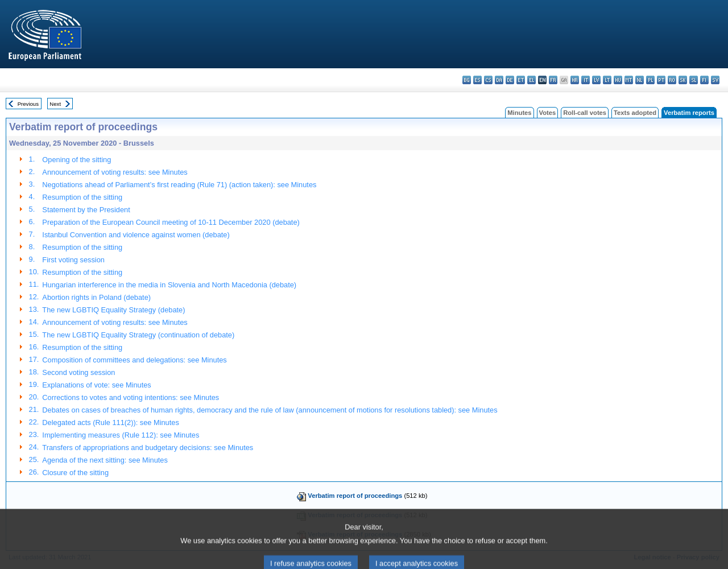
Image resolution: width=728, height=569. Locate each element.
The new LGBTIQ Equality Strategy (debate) (113, 310)
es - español (477, 80)
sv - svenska (715, 80)
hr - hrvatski (575, 80)
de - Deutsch (510, 80)
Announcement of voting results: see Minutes (115, 172)
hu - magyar (618, 80)
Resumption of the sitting (82, 197)
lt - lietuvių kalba (607, 80)
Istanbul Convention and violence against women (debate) (136, 235)
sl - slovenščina (694, 80)
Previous (28, 104)
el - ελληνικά (531, 80)
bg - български (467, 80)
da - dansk (499, 80)
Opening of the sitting (76, 160)
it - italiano (586, 80)
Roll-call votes (585, 113)
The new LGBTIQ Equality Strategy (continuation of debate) (138, 335)
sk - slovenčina (683, 80)
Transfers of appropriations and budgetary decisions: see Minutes (148, 448)
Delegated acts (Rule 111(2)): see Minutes (110, 422)
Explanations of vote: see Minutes (96, 385)
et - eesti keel (521, 80)
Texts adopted (635, 113)
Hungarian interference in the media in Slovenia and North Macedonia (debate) (169, 285)
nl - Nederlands (640, 80)
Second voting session (78, 372)
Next (55, 104)
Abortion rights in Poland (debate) (96, 297)
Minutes (519, 113)
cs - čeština (488, 80)
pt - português (661, 80)
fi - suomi (704, 80)
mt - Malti (629, 80)
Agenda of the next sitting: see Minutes (105, 460)
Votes (548, 113)
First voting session (73, 260)
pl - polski (650, 80)
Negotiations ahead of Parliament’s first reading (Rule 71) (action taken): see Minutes (179, 185)
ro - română (672, 80)
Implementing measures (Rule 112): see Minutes (121, 435)
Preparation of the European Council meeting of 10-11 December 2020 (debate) (171, 222)
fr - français (553, 80)
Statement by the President (86, 210)
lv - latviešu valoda (596, 80)
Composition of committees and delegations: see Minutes (134, 360)
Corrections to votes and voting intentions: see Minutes (131, 397)
